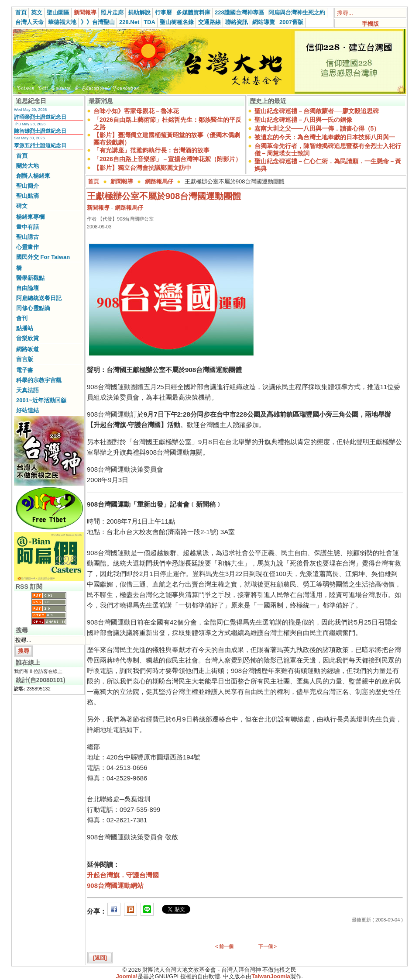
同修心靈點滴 (33, 308)
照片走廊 (112, 12)
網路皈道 (27, 349)
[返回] (100, 958)
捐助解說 (139, 12)
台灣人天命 (29, 22)
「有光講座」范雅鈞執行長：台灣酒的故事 (151, 150)
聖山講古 (27, 237)
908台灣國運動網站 (115, 885)
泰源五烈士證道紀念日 (40, 145)
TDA (149, 22)
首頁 (21, 12)
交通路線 (209, 22)
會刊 (22, 318)
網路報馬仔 (159, 181)
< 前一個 (224, 946)
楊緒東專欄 (30, 217)
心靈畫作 (27, 247)
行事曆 (163, 12)
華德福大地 (62, 22)
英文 (37, 12)
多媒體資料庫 (193, 12)
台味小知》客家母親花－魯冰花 (136, 111)
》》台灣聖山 (98, 22)
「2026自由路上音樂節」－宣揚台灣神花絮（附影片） (167, 159)
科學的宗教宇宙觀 (39, 380)
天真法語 (27, 390)
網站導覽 (264, 22)
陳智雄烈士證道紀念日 (40, 131)
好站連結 (27, 410)
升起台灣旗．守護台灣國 (123, 875)
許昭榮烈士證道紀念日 (40, 117)
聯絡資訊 (237, 22)
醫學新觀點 (30, 278)
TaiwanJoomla (271, 976)
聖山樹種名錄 (177, 22)
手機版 (370, 24)
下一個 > (268, 946)
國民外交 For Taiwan (43, 257)
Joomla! (127, 976)
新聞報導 (85, 12)
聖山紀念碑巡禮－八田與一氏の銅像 (303, 120)
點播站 (25, 328)
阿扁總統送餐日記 (39, 298)
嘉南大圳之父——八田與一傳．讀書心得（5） (317, 128)
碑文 (22, 206)
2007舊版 (291, 22)
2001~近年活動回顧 (41, 400)
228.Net (129, 22)
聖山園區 (58, 12)
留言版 (25, 359)
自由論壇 (27, 288)
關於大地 (27, 166)
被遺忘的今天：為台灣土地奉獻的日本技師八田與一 (325, 137)
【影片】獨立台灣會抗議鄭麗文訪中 (142, 168)
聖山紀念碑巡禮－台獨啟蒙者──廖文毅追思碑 (317, 111)
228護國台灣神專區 (239, 12)
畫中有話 (27, 227)
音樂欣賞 (27, 338)
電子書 (25, 370)
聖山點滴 (27, 196)
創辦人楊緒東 (33, 176)
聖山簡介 (27, 186)
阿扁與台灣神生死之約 (297, 12)
